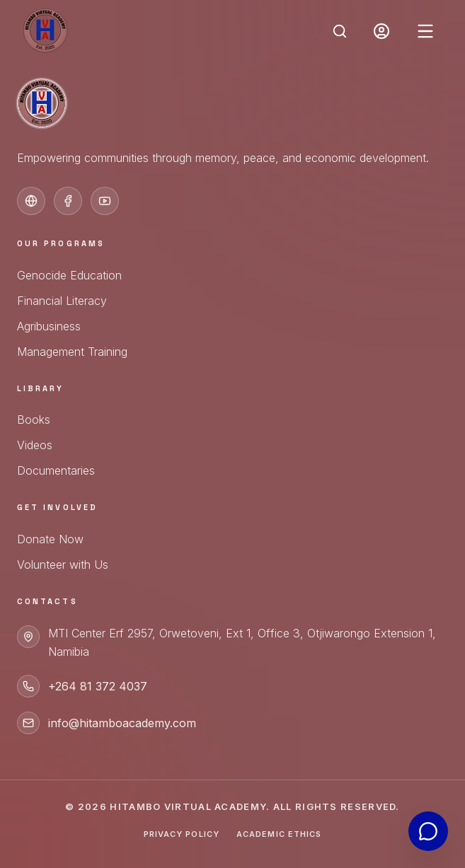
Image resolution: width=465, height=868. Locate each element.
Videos (35, 445)
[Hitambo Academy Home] (45, 31)
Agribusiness (49, 326)
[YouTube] (105, 201)
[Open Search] (340, 31)
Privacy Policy (182, 834)
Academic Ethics (279, 834)
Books (34, 419)
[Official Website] (31, 201)
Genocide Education (69, 275)
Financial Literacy (62, 301)
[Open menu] (425, 31)
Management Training (72, 352)
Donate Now (50, 539)
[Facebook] (68, 201)
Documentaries (56, 470)
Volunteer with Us (63, 565)
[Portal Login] (381, 31)
